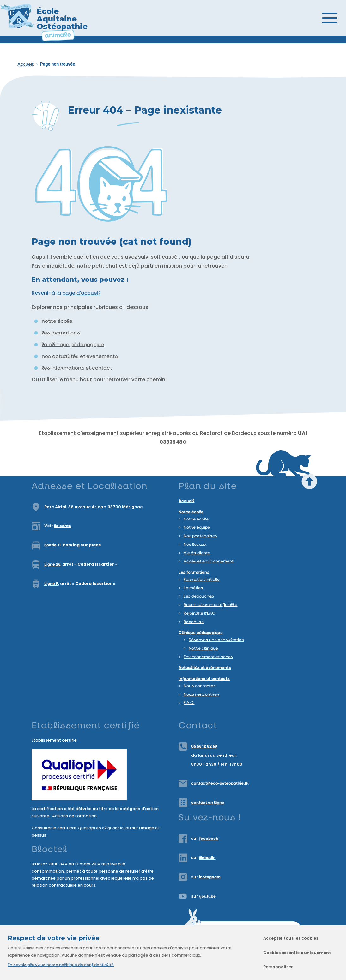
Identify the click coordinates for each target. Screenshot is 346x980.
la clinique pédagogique (73, 345)
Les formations (194, 572)
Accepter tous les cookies (291, 938)
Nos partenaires (200, 536)
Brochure (194, 622)
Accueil (26, 65)
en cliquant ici (110, 828)
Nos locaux (195, 545)
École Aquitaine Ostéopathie (62, 19)
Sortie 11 (52, 545)
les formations (61, 333)
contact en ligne (208, 803)
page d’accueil (81, 293)
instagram (210, 877)
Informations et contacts (204, 679)
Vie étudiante (197, 553)
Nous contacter (200, 686)
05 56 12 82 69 (204, 746)
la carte (63, 526)
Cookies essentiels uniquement (297, 953)
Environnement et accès (208, 657)
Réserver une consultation (216, 640)
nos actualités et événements (80, 357)
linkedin (207, 858)
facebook (209, 839)
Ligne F (51, 584)
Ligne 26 (52, 565)
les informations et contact (77, 368)
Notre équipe (197, 528)
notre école (57, 322)
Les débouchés (199, 596)
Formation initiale (202, 580)
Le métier (193, 588)
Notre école (191, 512)
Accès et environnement (209, 561)
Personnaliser (278, 967)
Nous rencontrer (201, 695)
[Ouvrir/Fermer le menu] (337, 18)
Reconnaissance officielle (210, 605)
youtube (207, 896)
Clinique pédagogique (201, 633)
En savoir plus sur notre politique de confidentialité (61, 965)
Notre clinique (203, 649)
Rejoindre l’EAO (199, 613)
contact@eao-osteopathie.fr (220, 783)
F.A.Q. (189, 703)
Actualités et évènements (205, 668)
